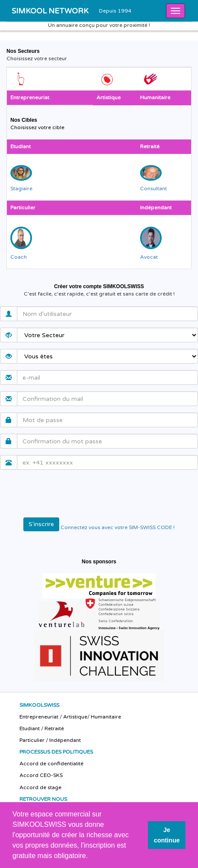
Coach (19, 257)
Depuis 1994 (115, 11)
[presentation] (72, 493)
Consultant (153, 189)
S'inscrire (41, 524)
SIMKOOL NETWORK (50, 11)
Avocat (149, 257)
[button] (91, 857)
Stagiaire (21, 189)
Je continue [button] (167, 835)
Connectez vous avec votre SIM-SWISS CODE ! (118, 527)
